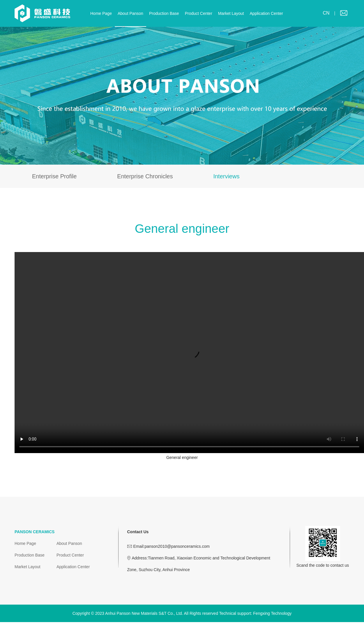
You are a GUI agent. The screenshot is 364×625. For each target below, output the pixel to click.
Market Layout (231, 13)
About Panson (130, 13)
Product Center (199, 13)
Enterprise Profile (54, 176)
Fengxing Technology (272, 613)
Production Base (164, 13)
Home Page (101, 13)
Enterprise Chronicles (145, 176)
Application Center (266, 13)
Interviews (226, 176)
